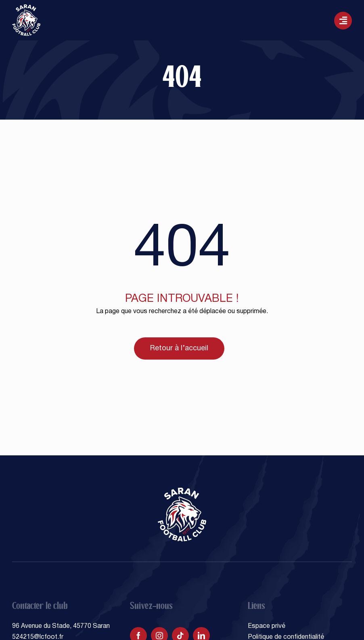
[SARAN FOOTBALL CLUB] (26, 8)
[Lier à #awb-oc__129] (343, 21)
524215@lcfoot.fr (38, 637)
